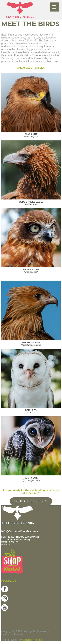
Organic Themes (32, 640)
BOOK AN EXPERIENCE (31, 501)
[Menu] (54, 7)
